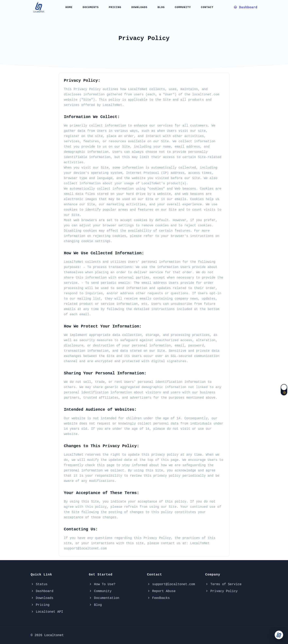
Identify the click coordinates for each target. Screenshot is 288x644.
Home (69, 7)
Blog (161, 7)
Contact (207, 7)
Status (39, 584)
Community (183, 7)
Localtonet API (47, 612)
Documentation (104, 598)
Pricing (115, 7)
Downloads (139, 7)
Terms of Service (223, 584)
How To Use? (102, 584)
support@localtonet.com (171, 584)
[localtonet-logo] (39, 7)
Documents (91, 7)
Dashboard (42, 591)
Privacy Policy (221, 591)
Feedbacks (158, 598)
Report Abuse (161, 591)
